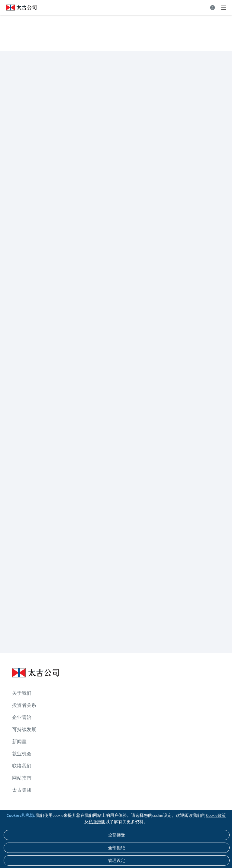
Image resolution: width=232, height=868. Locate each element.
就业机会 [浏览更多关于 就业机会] (22, 754)
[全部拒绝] (117, 848)
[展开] (224, 8)
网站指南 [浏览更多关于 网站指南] (22, 778)
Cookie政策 (216, 815)
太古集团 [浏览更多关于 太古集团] (22, 790)
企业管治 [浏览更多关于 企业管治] (22, 717)
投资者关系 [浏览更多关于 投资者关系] (24, 705)
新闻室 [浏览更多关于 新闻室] (19, 742)
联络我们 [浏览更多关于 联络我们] (22, 766)
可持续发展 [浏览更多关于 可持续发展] (24, 729)
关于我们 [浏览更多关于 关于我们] (22, 693)
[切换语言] (213, 8)
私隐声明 (97, 822)
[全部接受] (117, 835)
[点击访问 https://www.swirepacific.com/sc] (18, 8)
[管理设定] (117, 860)
